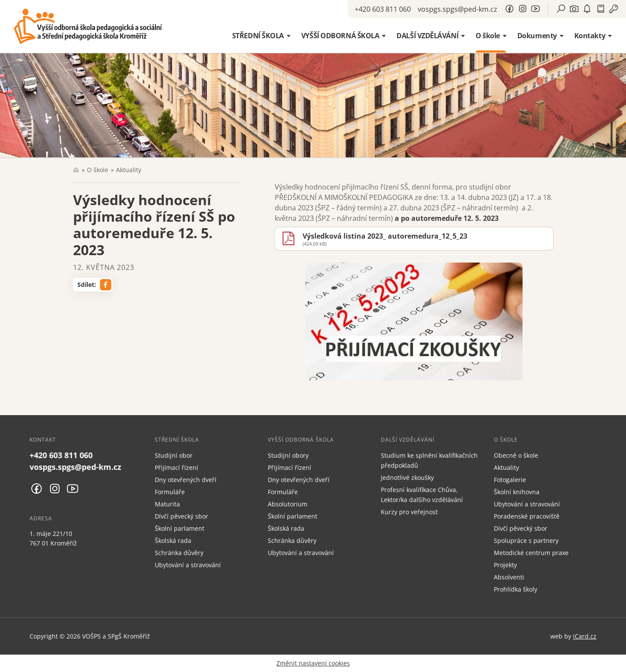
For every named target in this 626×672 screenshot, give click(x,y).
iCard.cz (585, 636)
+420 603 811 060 (383, 9)
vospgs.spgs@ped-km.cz (458, 9)
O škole (98, 170)
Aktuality (129, 170)
